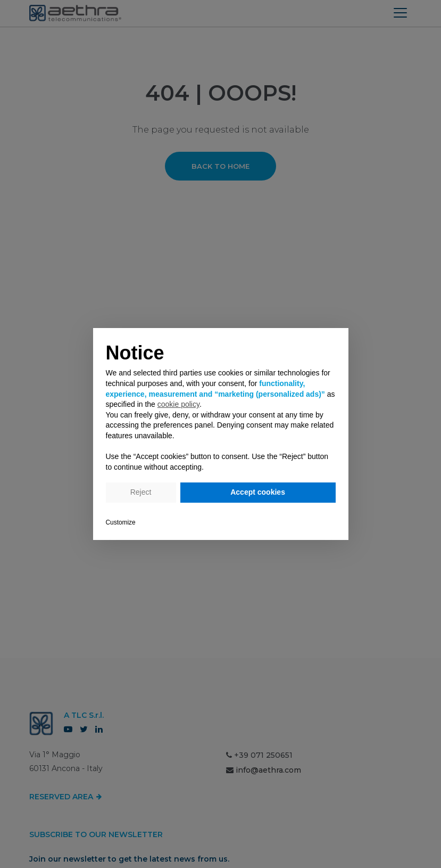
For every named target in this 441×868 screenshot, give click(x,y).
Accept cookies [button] (258, 492)
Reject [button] (141, 492)
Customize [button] (121, 522)
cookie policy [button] (178, 404)
